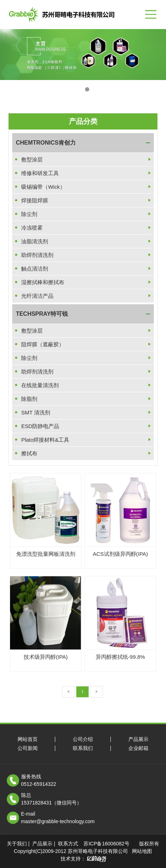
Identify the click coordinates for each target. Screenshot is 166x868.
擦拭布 (29, 453)
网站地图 (142, 851)
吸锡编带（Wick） (43, 187)
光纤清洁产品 (37, 296)
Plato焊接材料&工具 (45, 440)
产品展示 (138, 739)
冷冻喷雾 (32, 228)
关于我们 (17, 844)
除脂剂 (29, 399)
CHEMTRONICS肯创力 (46, 143)
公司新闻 (28, 748)
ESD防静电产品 (40, 426)
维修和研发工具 (40, 173)
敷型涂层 (32, 159)
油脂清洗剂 (35, 241)
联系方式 (68, 844)
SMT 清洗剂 (36, 412)
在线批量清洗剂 (40, 385)
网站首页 (28, 739)
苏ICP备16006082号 (106, 844)
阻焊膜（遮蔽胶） (43, 344)
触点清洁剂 (35, 269)
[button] (79, 89)
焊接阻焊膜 (35, 200)
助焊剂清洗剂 (37, 255)
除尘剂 (29, 214)
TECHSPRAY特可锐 (42, 314)
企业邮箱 (138, 748)
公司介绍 (83, 739)
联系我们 (83, 748)
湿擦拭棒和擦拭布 (43, 282)
